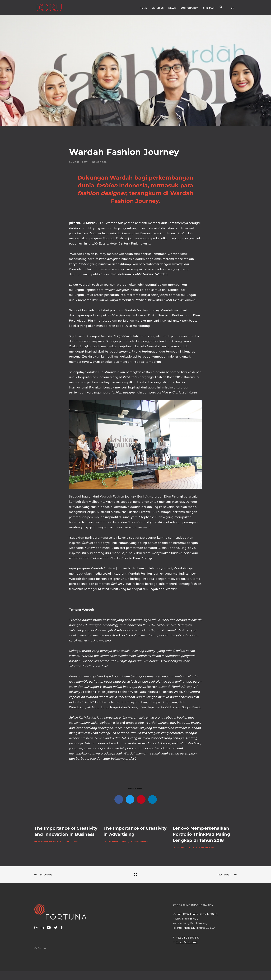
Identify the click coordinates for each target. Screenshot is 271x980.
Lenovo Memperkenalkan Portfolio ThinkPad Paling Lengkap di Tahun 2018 (201, 834)
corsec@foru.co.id (186, 942)
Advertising (71, 841)
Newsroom (100, 162)
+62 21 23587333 (188, 937)
